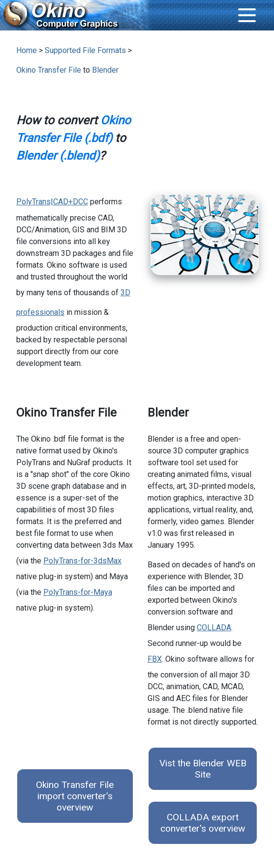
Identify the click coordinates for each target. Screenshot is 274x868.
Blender (105, 70)
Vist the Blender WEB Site (203, 769)
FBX (155, 659)
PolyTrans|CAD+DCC (52, 202)
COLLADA (214, 628)
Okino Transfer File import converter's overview (75, 796)
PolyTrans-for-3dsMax (82, 561)
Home (27, 50)
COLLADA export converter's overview (203, 823)
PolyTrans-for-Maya (78, 592)
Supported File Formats (85, 50)
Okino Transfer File (49, 70)
